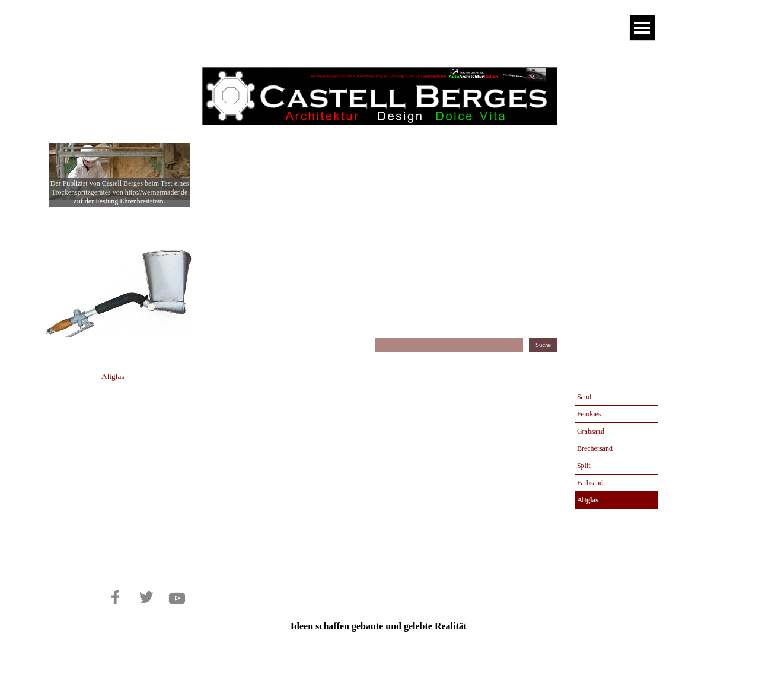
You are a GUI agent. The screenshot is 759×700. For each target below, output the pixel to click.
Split (584, 466)
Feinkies (589, 414)
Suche (543, 345)
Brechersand (595, 448)
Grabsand (591, 431)
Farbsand (590, 483)
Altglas (588, 500)
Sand (584, 397)
